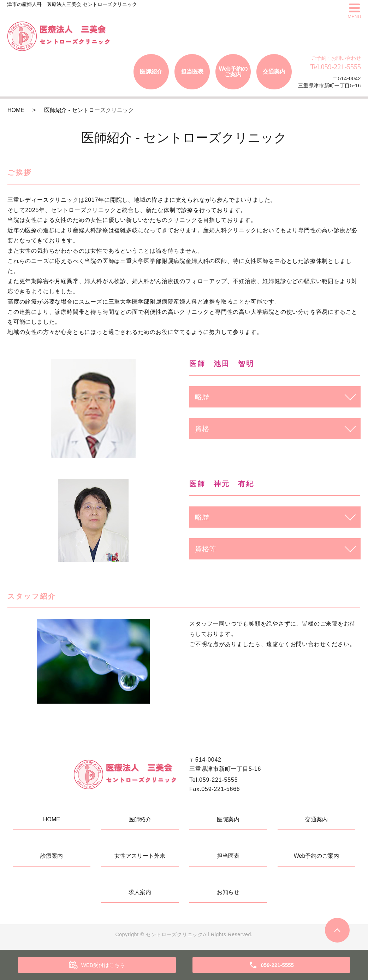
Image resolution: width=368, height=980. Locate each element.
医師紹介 (151, 72)
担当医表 (192, 72)
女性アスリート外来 (140, 856)
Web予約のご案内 (233, 72)
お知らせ (228, 892)
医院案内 (228, 819)
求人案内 (140, 892)
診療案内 (52, 856)
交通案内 (274, 72)
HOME (16, 110)
